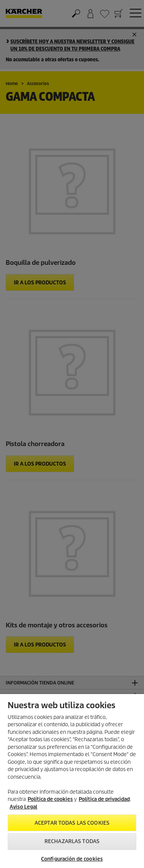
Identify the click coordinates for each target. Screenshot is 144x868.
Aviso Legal (23, 807)
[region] (72, 781)
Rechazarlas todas (72, 841)
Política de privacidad (104, 799)
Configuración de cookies (72, 859)
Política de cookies (50, 799)
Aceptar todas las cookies (72, 823)
